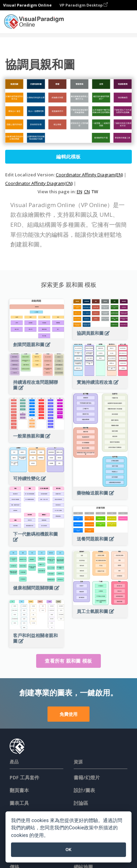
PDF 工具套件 (24, 777)
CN (87, 192)
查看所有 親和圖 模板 (68, 661)
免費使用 (68, 714)
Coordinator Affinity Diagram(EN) (89, 175)
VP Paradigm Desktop (84, 5)
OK (68, 850)
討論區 (81, 803)
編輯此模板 (68, 157)
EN (80, 192)
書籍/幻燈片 (87, 777)
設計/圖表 (84, 790)
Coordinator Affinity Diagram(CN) (39, 183)
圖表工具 (19, 803)
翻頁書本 (19, 790)
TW (95, 192)
